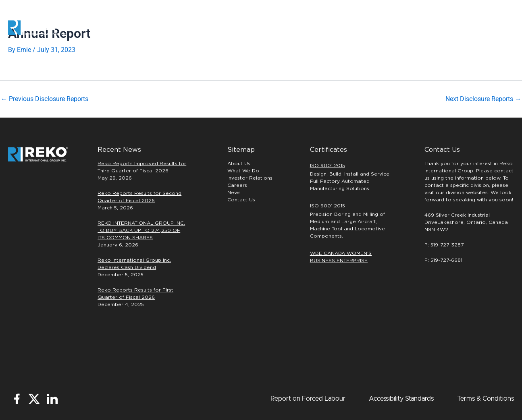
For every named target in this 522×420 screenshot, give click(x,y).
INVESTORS (426, 27)
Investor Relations (250, 178)
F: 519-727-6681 (443, 260)
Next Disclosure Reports (483, 99)
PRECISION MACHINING (315, 27)
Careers (379, 28)
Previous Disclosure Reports (45, 99)
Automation (251, 27)
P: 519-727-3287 (444, 244)
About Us (239, 163)
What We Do (243, 170)
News (234, 192)
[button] (488, 28)
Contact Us (241, 199)
